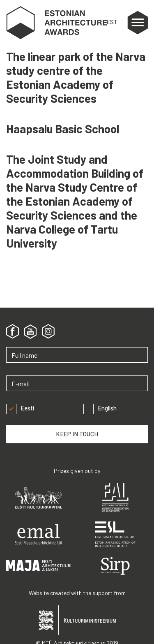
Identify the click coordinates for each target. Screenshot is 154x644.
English (100, 408)
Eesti (20, 408)
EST (112, 22)
